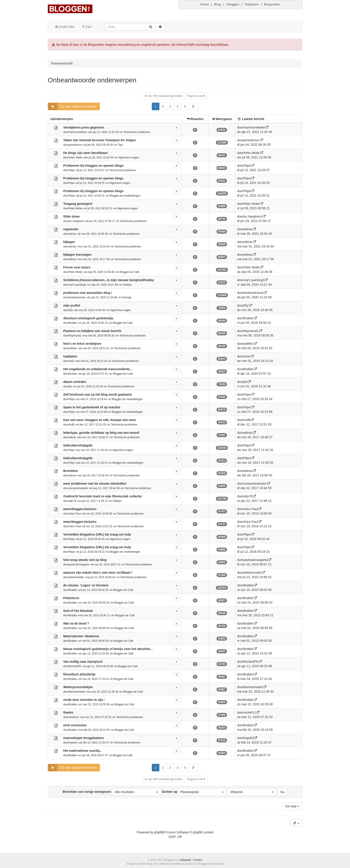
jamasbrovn (75, 145)
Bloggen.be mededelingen (125, 196)
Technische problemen (137, 132)
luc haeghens (76, 221)
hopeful (73, 743)
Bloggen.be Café (129, 272)
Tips (120, 145)
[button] (193, 106)
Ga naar (292, 806)
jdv (70, 386)
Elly (71, 310)
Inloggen (233, 4)
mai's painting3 (77, 285)
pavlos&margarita (79, 565)
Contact (198, 860)
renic (71, 361)
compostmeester (78, 488)
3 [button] (170, 106)
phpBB (159, 832)
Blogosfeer (272, 4)
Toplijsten (252, 4)
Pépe (72, 170)
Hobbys (127, 285)
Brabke (73, 323)
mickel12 (74, 717)
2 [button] (163, 106)
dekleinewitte (76, 577)
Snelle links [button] (65, 27)
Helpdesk (185, 860)
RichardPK (75, 666)
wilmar (72, 234)
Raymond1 (75, 336)
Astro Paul (75, 514)
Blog (218, 4)
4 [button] (177, 106)
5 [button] (185, 106)
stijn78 (72, 501)
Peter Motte (75, 158)
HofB (71, 425)
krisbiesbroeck (77, 297)
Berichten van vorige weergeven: (112, 792)
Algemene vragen (129, 158)
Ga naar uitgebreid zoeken (72, 106)
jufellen (73, 348)
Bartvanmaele (77, 692)
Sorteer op (194, 792)
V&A (86, 27)
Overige (127, 297)
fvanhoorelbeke (78, 132)
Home (205, 4)
